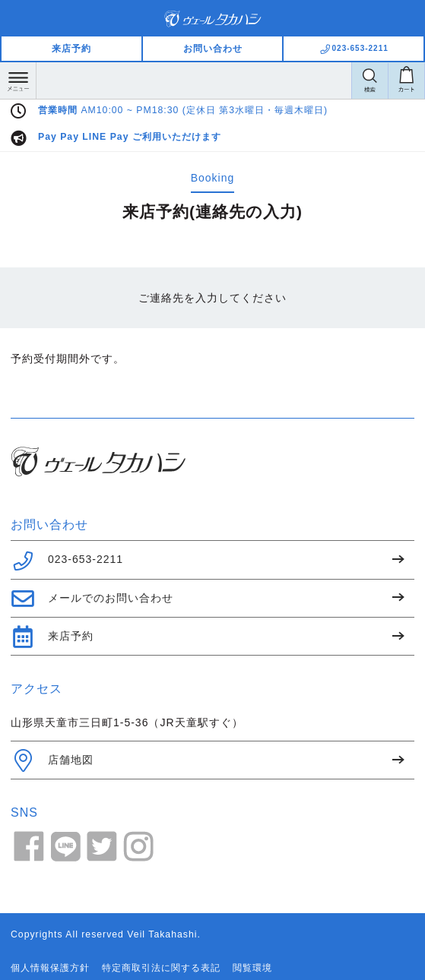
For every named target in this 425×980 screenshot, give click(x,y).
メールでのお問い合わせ (92, 599)
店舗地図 (52, 760)
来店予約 (71, 49)
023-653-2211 (67, 561)
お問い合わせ (213, 49)
